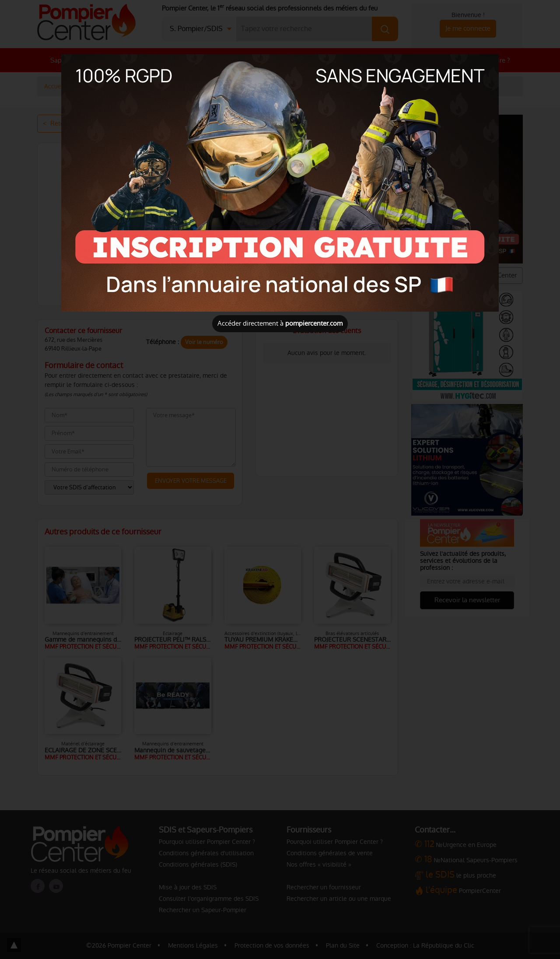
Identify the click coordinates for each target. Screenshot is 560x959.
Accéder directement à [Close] (280, 323)
